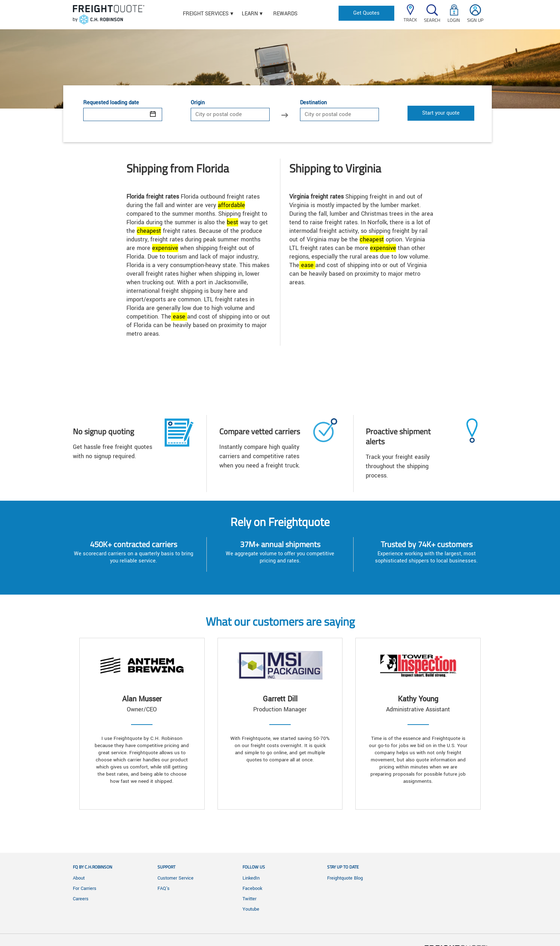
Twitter (249, 899)
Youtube (251, 909)
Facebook (252, 889)
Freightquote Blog (345, 878)
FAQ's (164, 889)
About (79, 878)
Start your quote (441, 113)
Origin (198, 103)
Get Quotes (366, 13)
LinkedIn (251, 878)
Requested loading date (111, 103)
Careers (81, 899)
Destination (313, 103)
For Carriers (85, 889)
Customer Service (176, 878)
